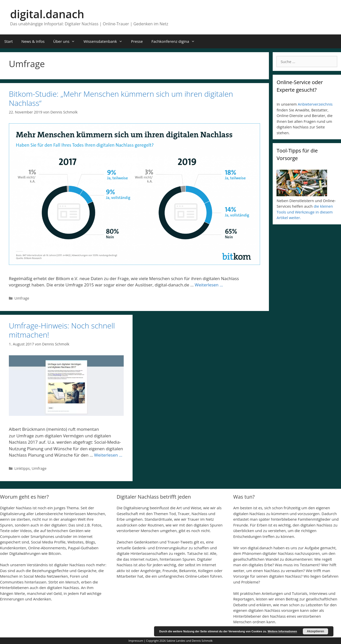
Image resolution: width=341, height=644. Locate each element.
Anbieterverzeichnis (315, 104)
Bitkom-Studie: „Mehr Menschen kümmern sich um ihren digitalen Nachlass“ (121, 98)
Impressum (136, 641)
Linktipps (22, 468)
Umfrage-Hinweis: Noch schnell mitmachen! (62, 330)
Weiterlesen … (209, 285)
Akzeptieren (315, 631)
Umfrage (22, 298)
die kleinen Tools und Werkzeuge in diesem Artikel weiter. (305, 212)
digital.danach (47, 14)
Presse (137, 41)
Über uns (66, 41)
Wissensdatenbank (105, 41)
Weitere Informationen (282, 631)
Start (8, 41)
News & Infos (33, 41)
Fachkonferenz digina (175, 41)
